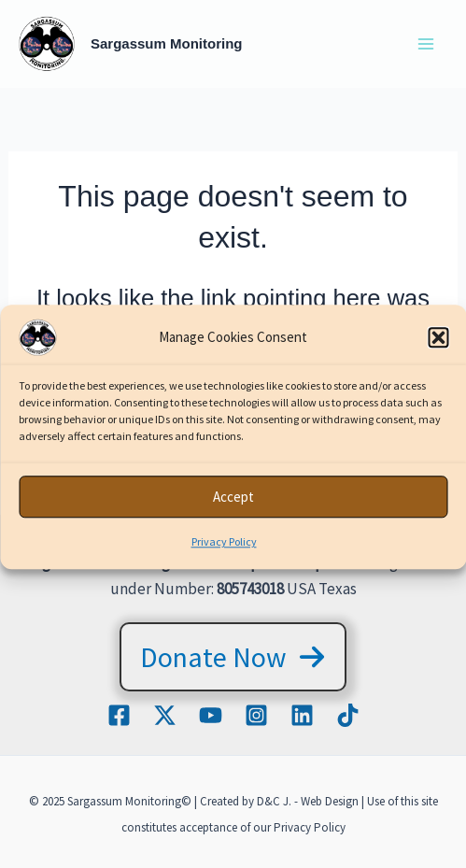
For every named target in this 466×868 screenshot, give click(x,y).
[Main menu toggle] (427, 44)
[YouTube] (211, 715)
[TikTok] (348, 715)
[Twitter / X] (165, 715)
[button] (438, 344)
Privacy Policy (224, 548)
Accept (233, 502)
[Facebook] (119, 715)
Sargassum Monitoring (167, 43)
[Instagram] (256, 715)
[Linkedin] (302, 715)
